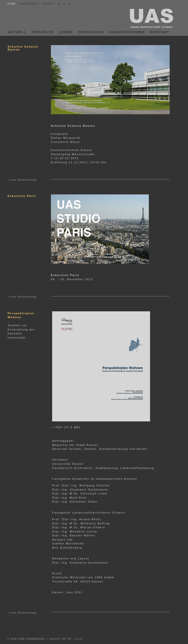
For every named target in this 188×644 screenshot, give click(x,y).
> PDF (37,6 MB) (66, 427)
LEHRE (66, 32)
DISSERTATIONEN (127, 32)
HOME (12, 4)
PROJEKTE (43, 32)
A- (69, 4)
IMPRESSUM (29, 4)
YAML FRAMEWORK (32, 639)
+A (59, 4)
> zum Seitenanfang (22, 180)
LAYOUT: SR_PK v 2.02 (66, 639)
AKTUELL (17, 32)
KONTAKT (160, 32)
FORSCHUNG (91, 32)
